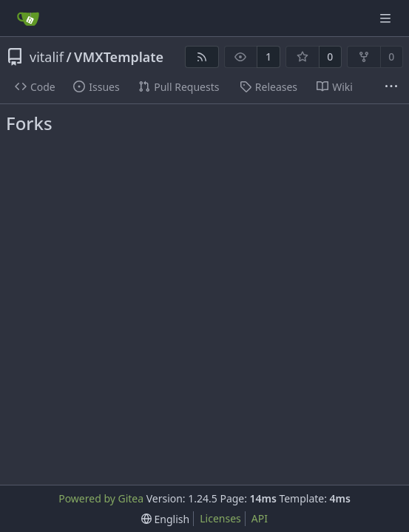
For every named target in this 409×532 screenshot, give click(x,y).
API (260, 518)
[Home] (28, 18)
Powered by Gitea (101, 498)
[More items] (391, 87)
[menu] (165, 519)
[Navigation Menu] (387, 18)
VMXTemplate (119, 57)
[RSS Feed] (202, 57)
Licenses (220, 518)
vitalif (47, 57)
